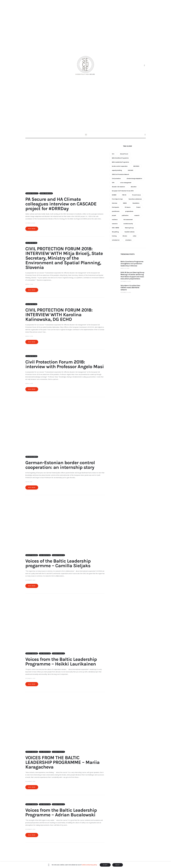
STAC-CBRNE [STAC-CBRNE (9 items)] (115, 228)
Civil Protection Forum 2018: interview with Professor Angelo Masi (65, 365)
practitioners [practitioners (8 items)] (116, 211)
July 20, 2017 (29, 483)
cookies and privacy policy (89, 865)
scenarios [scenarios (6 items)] (115, 224)
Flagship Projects (32, 194)
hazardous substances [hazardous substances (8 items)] (135, 199)
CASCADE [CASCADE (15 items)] (130, 170)
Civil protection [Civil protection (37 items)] (116, 179)
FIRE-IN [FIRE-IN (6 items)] (124, 195)
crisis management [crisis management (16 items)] (126, 183)
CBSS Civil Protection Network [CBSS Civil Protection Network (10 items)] (120, 174)
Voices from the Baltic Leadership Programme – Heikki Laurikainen (61, 663)
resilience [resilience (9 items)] (115, 220)
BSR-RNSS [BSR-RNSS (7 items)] (136, 166)
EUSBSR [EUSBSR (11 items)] (114, 195)
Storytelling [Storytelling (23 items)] (115, 232)
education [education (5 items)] (134, 187)
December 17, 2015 (30, 581)
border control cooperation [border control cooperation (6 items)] (120, 166)
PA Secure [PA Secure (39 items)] (128, 207)
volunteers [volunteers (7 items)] (128, 240)
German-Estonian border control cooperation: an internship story (60, 466)
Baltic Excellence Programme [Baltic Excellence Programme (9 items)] (120, 158)
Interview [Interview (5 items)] (115, 203)
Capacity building (32, 556)
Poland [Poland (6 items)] (138, 207)
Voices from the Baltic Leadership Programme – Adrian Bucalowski (61, 815)
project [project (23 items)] (114, 215)
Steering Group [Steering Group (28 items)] (129, 228)
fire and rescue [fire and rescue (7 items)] (136, 195)
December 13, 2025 (126, 281)
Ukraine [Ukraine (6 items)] (125, 236)
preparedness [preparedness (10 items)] (129, 211)
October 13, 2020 (30, 223)
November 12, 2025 (126, 292)
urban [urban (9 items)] (135, 236)
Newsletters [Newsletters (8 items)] (136, 203)
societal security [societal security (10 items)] (128, 224)
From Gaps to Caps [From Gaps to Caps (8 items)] (117, 199)
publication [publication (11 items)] (125, 215)
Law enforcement (32, 458)
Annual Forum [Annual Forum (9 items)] (124, 154)
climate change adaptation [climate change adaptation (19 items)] (134, 179)
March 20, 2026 (125, 268)
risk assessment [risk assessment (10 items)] (128, 220)
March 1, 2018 (29, 285)
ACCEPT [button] (105, 865)
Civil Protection (31, 243)
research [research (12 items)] (137, 215)
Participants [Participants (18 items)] (115, 207)
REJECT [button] (118, 865)
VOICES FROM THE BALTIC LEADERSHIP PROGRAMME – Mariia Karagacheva (62, 764)
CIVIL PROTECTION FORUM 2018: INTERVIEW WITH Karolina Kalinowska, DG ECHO (59, 315)
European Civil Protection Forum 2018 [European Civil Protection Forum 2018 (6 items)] (123, 191)
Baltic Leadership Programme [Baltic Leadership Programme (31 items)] (120, 162)
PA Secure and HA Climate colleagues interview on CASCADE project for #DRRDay (61, 204)
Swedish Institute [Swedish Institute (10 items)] (129, 232)
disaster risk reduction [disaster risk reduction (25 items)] (118, 187)
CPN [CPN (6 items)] (113, 183)
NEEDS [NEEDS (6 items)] (125, 203)
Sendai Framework (46, 194)
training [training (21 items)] (114, 236)
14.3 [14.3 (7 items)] (113, 154)
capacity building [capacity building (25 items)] (117, 170)
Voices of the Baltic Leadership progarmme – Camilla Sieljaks (58, 564)
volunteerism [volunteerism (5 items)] (116, 240)
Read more (32, 229)
